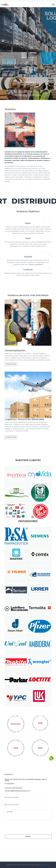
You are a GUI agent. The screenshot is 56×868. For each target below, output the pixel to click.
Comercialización (15, 350)
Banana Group (45, 865)
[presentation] (18, 826)
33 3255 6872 (9, 784)
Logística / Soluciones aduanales (25, 419)
